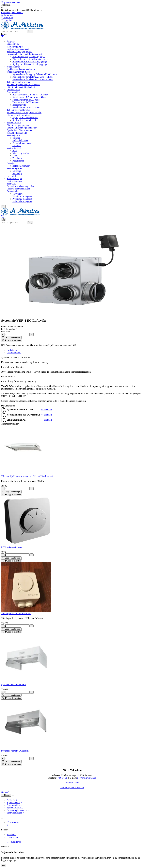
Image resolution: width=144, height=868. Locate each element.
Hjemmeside (17, 12)
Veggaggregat (13, 44)
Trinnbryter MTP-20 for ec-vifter (16, 614)
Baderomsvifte (19, 105)
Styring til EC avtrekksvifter (25, 118)
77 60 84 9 (61, 778)
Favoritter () (14, 842)
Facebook (6, 12)
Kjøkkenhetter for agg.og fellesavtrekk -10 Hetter (35, 74)
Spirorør (16, 138)
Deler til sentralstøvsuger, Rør (20, 186)
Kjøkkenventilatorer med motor (21, 69)
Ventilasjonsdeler (15, 148)
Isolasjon (11, 163)
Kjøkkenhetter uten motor (18, 72)
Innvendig (17, 173)
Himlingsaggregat (15, 46)
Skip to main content (11, 2)
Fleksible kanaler (20, 140)
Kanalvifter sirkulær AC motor (26, 100)
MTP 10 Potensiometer (12, 547)
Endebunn (17, 158)
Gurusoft (5, 792)
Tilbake (6, 795)
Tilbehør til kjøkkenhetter (18, 82)
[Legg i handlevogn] (11, 337)
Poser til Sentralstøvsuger (18, 189)
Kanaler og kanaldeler (17, 133)
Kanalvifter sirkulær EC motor (26, 107)
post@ (80, 778)
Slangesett (11, 184)
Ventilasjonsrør (14, 135)
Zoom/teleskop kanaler (23, 143)
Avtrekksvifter (13, 90)
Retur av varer (72, 783)
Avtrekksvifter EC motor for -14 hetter (30, 97)
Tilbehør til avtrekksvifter (18, 110)
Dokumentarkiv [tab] (14, 353)
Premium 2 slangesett (22, 199)
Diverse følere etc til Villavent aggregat (30, 59)
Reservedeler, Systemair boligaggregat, (25, 54)
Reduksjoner (18, 161)
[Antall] (17, 334)
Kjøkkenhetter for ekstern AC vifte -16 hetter (33, 77)
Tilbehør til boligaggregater (19, 51)
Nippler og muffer (21, 153)
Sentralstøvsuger (14, 179)
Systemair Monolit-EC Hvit (14, 685)
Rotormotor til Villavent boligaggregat (30, 62)
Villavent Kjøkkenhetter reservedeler (24, 84)
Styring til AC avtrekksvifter (25, 120)
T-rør (15, 156)
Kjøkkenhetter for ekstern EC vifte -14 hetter (33, 79)
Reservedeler (13, 191)
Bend (15, 151)
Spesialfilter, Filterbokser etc (20, 130)
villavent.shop (89, 778)
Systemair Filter (14, 123)
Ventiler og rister (14, 168)
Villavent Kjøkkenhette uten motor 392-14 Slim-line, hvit (27, 476)
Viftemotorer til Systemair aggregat (29, 57)
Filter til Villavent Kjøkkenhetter (22, 87)
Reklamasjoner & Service (72, 787)
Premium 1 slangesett (22, 196)
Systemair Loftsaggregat (18, 49)
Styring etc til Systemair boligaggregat (30, 64)
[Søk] (14, 31)
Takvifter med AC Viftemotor (26, 102)
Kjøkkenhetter (13, 67)
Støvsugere (17, 194)
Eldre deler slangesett (22, 201)
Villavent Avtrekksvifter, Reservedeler (24, 112)
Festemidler (12, 176)
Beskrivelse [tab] (12, 350)
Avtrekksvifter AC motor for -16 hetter (30, 95)
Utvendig (17, 171)
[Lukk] (13, 796)
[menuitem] (75, 800)
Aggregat (11, 41)
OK (4, 865)
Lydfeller (17, 145)
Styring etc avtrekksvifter (18, 115)
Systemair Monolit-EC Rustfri (15, 751)
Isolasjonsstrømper (21, 166)
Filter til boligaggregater (18, 125)
